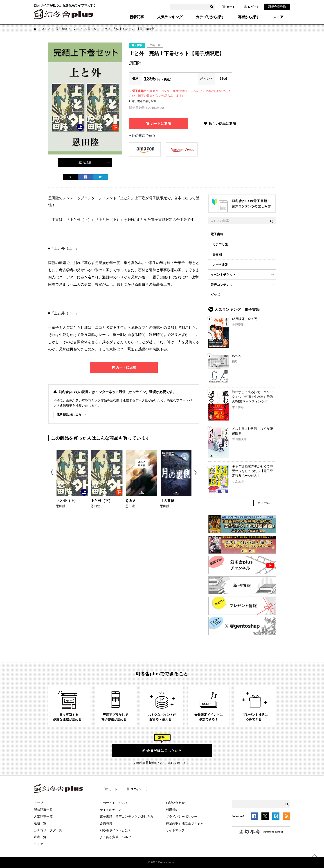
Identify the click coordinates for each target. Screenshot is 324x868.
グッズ (215, 295)
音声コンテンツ (222, 285)
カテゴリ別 (220, 244)
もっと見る (265, 503)
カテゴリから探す (210, 17)
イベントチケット (223, 275)
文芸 (76, 29)
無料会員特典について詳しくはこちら (163, 763)
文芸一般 (91, 29)
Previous (52, 473)
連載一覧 (40, 823)
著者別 (217, 254)
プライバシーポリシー (182, 817)
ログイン (252, 7)
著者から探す (249, 17)
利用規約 (172, 810)
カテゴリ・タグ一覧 (48, 830)
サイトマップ (175, 830)
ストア (278, 17)
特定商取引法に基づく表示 (185, 823)
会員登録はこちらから (162, 750)
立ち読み (85, 162)
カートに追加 (161, 124)
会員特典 (106, 823)
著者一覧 (40, 837)
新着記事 (137, 17)
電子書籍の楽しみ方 (144, 101)
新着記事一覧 (43, 810)
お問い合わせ (175, 803)
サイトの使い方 (111, 810)
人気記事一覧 (43, 817)
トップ (38, 803)
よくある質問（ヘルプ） (117, 837)
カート (229, 7)
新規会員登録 (277, 7)
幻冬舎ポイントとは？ (115, 830)
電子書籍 (61, 29)
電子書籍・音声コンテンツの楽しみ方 (126, 817)
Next (196, 473)
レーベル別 (220, 264)
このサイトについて (114, 803)
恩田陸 (135, 63)
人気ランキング (170, 17)
